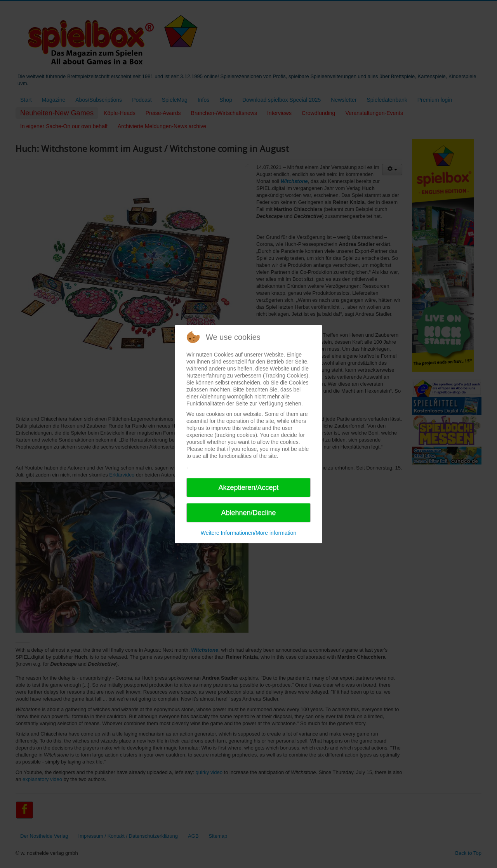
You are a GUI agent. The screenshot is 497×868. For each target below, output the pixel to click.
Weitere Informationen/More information (248, 533)
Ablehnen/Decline (248, 513)
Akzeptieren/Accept (248, 487)
